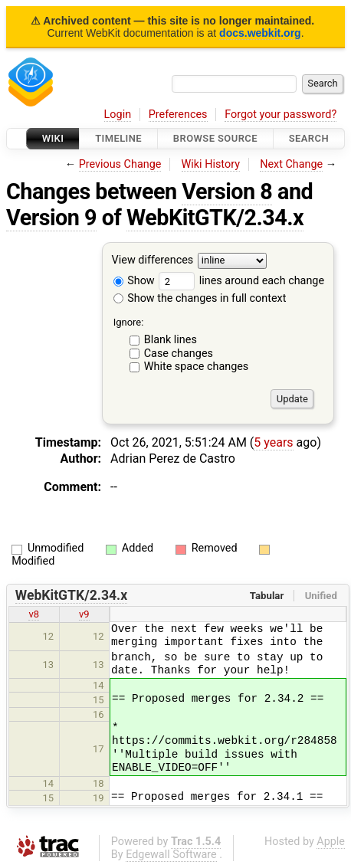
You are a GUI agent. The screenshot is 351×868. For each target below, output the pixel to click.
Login (118, 115)
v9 (84, 614)
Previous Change (120, 164)
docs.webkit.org (260, 33)
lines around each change (241, 281)
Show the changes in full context (200, 298)
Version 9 (51, 218)
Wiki (53, 138)
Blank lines (171, 340)
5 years (273, 442)
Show (134, 281)
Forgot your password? (280, 115)
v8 (34, 614)
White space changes (197, 367)
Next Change (291, 164)
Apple (331, 842)
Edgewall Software (171, 855)
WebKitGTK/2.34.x (215, 218)
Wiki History (211, 164)
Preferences (178, 115)
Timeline (118, 138)
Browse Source (215, 138)
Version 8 (227, 192)
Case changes (179, 354)
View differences (153, 261)
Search (309, 138)
